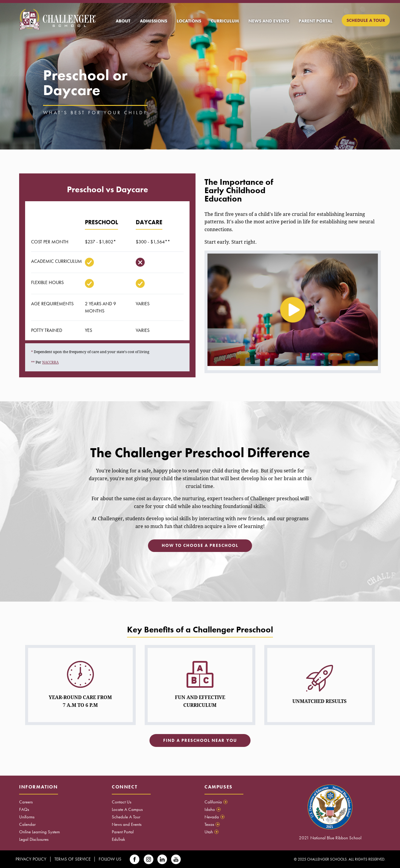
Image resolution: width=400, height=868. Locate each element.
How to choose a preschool (200, 546)
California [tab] (216, 802)
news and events (269, 21)
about (123, 21)
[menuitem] (123, 21)
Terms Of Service (72, 859)
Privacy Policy (31, 859)
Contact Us (122, 802)
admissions (154, 21)
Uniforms (27, 817)
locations (189, 21)
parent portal (316, 21)
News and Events (127, 824)
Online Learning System (39, 832)
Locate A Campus (127, 809)
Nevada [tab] (214, 817)
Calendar (27, 824)
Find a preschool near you (200, 740)
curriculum (225, 21)
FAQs (24, 809)
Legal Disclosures (34, 839)
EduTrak (118, 839)
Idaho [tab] (213, 809)
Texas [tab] (212, 824)
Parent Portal (123, 832)
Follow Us (110, 859)
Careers (26, 802)
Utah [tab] (212, 832)
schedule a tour (366, 20)
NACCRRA (50, 362)
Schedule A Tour (126, 817)
